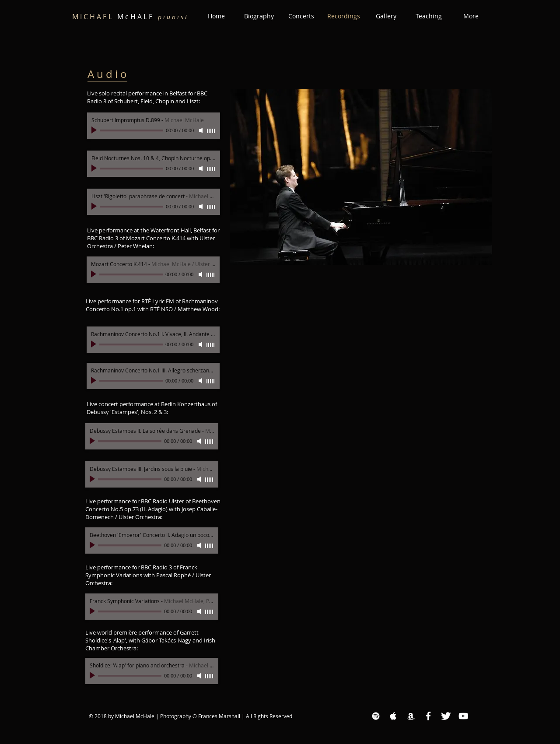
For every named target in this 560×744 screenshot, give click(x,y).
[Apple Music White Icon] (393, 716)
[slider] (211, 131)
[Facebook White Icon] (428, 716)
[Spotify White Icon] (376, 716)
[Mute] (202, 130)
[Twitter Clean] (446, 716)
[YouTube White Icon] (463, 716)
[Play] (95, 130)
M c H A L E (130, 17)
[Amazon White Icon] (411, 716)
